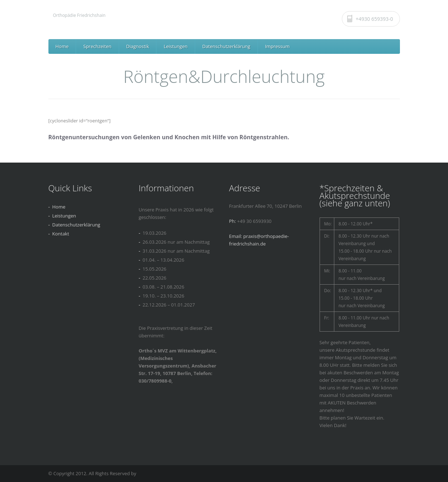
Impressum (277, 46)
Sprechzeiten (97, 46)
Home (62, 46)
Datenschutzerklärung (226, 46)
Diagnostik (138, 46)
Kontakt (61, 234)
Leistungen (175, 46)
